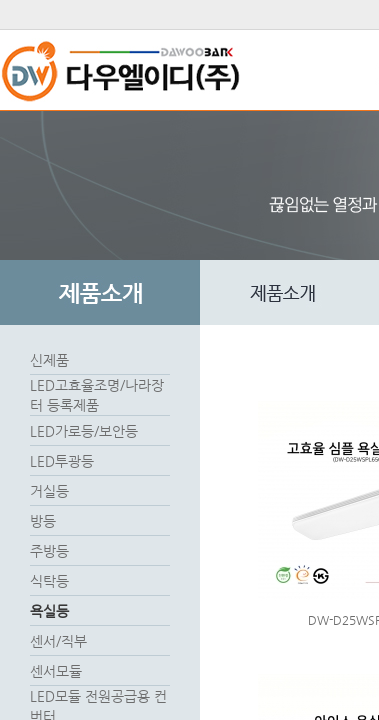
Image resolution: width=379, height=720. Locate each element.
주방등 (49, 551)
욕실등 (49, 611)
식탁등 (49, 581)
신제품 (49, 360)
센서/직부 (58, 641)
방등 (43, 521)
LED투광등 (62, 461)
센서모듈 (56, 671)
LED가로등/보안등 (84, 431)
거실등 (49, 491)
